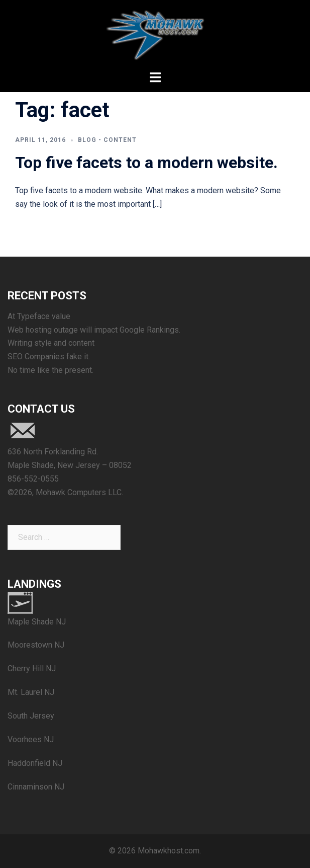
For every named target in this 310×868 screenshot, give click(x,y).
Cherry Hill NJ (32, 668)
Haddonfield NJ (35, 763)
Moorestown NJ (36, 645)
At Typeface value (39, 316)
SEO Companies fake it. (49, 357)
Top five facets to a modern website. (146, 163)
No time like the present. (50, 370)
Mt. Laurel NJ (31, 692)
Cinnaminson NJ (36, 787)
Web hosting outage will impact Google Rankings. (94, 330)
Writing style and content (51, 343)
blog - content (107, 140)
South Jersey (31, 716)
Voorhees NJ (31, 739)
